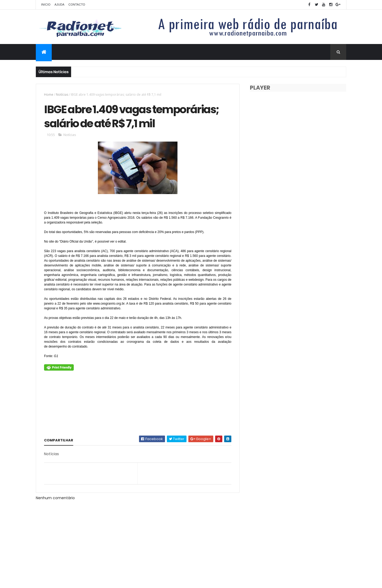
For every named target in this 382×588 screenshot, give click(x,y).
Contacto (77, 5)
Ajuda (59, 5)
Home (49, 95)
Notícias (62, 95)
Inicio (46, 5)
